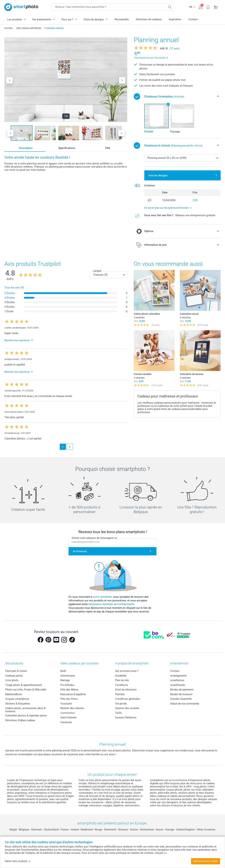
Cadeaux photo (14, 676)
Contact (193, 19)
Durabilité (121, 676)
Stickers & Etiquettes (18, 704)
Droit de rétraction (126, 690)
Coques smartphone (17, 699)
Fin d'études (67, 685)
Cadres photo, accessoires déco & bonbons (25, 710)
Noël (63, 671)
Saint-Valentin (68, 717)
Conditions (122, 685)
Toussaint (66, 704)
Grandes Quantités (181, 699)
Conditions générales (128, 699)
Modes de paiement (182, 690)
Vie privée (121, 704)
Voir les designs (158, 175)
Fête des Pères (69, 699)
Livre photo (12, 680)
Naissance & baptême (73, 694)
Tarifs (118, 713)
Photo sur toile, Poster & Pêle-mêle (26, 690)
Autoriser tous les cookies (205, 861)
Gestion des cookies (127, 708)
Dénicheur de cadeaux (149, 19)
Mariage (65, 680)
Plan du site (122, 680)
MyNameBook (14, 694)
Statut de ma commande (185, 704)
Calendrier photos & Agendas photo (26, 716)
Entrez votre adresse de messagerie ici (94, 538)
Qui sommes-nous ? (127, 671)
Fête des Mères (69, 690)
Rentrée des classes (72, 708)
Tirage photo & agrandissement (24, 685)
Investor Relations (126, 717)
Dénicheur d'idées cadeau (20, 720)
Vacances (66, 722)
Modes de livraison (181, 694)
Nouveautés (122, 19)
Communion (67, 713)
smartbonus (177, 680)
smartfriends (178, 685)
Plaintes (120, 694)
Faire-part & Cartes (16, 671)
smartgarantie (178, 676)
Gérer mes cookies (18, 861)
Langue (97, 271)
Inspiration (175, 19)
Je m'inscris (80, 551)
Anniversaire (68, 676)
